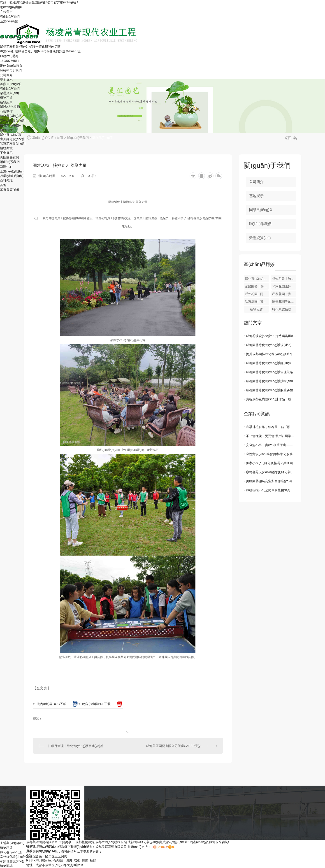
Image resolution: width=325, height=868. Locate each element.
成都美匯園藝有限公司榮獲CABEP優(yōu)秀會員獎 (182, 746)
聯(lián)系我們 (10, 16)
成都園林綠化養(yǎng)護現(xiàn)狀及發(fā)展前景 (271, 345)
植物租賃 (6, 98)
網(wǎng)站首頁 (11, 65)
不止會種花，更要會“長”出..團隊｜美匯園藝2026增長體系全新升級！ (271, 436)
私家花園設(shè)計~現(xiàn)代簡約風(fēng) (284, 286)
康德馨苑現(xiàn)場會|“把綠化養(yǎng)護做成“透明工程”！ (271, 472)
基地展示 (6, 79)
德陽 (93, 860)
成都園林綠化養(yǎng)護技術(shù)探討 (271, 381)
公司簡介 (6, 75)
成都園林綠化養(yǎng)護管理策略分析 (271, 372)
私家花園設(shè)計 (13, 144)
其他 (3, 185)
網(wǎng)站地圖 (11, 7)
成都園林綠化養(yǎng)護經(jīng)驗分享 (271, 363)
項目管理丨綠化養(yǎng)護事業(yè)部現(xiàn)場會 (80, 746)
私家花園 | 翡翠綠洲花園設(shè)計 (284, 294)
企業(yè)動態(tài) (12, 171)
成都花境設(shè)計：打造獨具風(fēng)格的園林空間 (271, 336)
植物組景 (6, 102)
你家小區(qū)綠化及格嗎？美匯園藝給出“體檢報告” (271, 463)
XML (37, 860)
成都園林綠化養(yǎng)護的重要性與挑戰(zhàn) (271, 390)
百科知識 (6, 180)
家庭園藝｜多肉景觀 (257, 286)
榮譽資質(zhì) (9, 93)
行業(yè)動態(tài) (12, 176)
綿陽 (85, 860)
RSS (30, 860)
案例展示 (6, 153)
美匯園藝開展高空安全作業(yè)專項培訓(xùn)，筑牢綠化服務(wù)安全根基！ (271, 481)
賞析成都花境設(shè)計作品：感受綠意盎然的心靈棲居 (271, 399)
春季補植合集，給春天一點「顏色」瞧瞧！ (271, 427)
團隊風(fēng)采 (10, 84)
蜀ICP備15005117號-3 (55, 847)
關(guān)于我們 (11, 70)
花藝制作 (6, 111)
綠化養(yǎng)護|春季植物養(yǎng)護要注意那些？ (257, 279)
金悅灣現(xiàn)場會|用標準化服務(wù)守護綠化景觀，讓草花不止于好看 (271, 454)
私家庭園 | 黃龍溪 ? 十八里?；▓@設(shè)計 (257, 302)
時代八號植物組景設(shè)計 (284, 309)
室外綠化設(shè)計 (13, 121)
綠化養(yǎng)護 (11, 116)
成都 (77, 860)
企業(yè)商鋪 (9, 21)
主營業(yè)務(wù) (12, 125)
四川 (69, 860)
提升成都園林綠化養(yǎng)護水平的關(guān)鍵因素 (271, 354)
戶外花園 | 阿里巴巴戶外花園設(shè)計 (257, 294)
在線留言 (6, 12)
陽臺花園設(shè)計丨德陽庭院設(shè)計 (284, 302)
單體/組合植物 (10, 107)
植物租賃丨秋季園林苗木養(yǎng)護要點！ (284, 279)
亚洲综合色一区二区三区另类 (47, 856)
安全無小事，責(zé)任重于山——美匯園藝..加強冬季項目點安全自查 (271, 445)
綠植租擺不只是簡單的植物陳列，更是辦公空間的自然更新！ (271, 490)
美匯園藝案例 (9, 157)
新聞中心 (6, 167)
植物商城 (6, 148)
